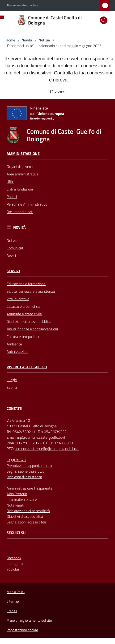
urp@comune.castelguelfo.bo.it (41, 437)
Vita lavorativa (18, 299)
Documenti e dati (20, 212)
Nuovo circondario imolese (23, 5)
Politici (12, 197)
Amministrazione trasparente (30, 488)
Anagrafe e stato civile (24, 314)
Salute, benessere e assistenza (31, 291)
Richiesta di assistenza (24, 477)
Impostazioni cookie (22, 630)
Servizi (13, 271)
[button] (104, 20)
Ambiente (14, 344)
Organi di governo (20, 166)
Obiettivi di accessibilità (25, 516)
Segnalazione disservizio (26, 471)
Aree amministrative (23, 174)
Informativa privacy (22, 499)
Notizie (44, 40)
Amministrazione (23, 154)
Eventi (12, 387)
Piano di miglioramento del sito (29, 620)
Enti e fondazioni (20, 189)
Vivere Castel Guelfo (27, 367)
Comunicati (15, 248)
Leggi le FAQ (16, 460)
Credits (12, 611)
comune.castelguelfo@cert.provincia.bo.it (47, 449)
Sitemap (13, 601)
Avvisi (11, 255)
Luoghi (12, 380)
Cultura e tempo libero (24, 336)
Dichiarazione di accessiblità (28, 511)
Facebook (14, 558)
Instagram (15, 563)
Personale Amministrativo (27, 204)
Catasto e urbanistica (23, 306)
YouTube (13, 569)
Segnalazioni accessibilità (26, 522)
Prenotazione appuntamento (29, 466)
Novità (27, 40)
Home (10, 40)
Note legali (15, 505)
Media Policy (16, 592)
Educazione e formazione (26, 284)
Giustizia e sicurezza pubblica (29, 321)
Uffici (11, 182)
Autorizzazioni (17, 352)
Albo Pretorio (17, 494)
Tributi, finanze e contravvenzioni (32, 329)
